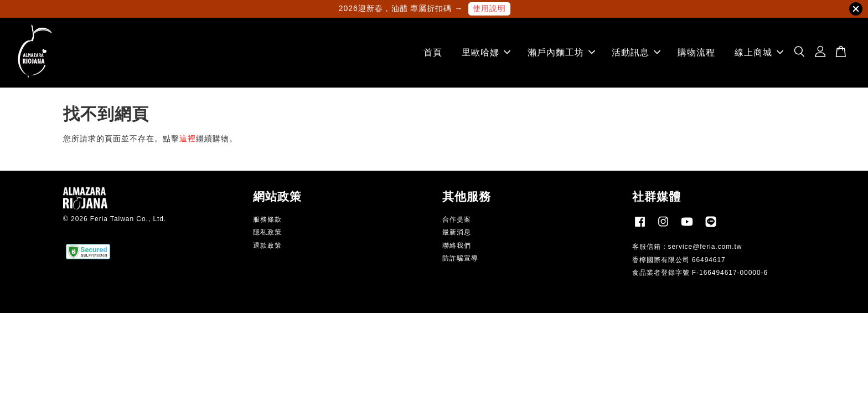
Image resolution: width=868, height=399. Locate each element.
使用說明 (489, 8)
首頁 (433, 52)
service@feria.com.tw (705, 247)
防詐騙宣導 (460, 258)
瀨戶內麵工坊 (561, 52)
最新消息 (457, 232)
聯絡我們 (457, 245)
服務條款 (267, 219)
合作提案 (457, 219)
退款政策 (267, 245)
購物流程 (696, 52)
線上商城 (759, 52)
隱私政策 (267, 232)
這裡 (188, 139)
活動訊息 (636, 52)
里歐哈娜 (486, 52)
